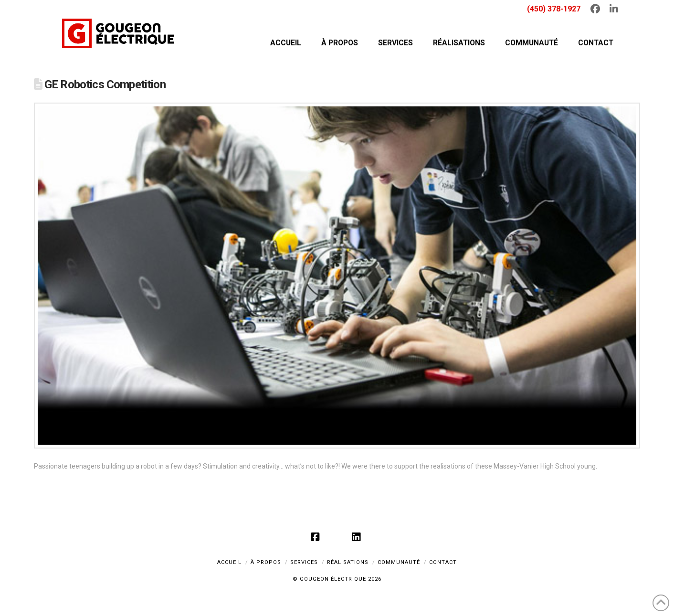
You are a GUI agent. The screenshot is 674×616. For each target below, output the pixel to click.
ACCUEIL (229, 562)
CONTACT (443, 562)
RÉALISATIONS (348, 562)
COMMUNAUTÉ (399, 562)
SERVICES (304, 562)
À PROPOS (266, 562)
